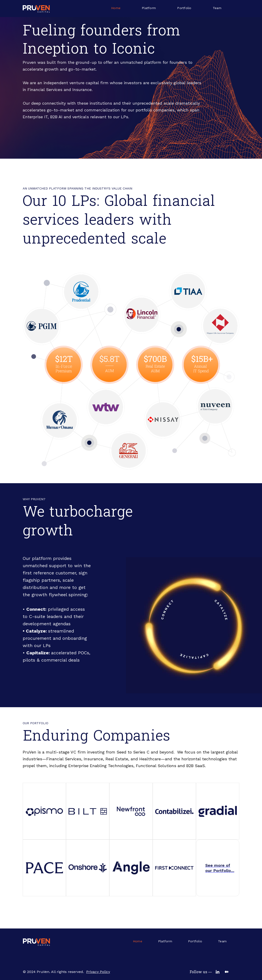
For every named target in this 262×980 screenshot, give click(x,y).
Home (116, 8)
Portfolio (184, 8)
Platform (149, 8)
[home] (36, 9)
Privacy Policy (98, 972)
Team (217, 8)
